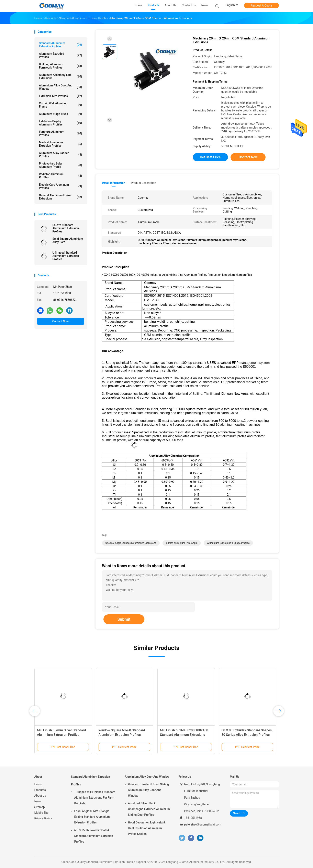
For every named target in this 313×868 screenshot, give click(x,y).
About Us (40, 796)
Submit (124, 619)
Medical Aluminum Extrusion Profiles (61, 144)
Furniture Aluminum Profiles (61, 133)
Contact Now (61, 321)
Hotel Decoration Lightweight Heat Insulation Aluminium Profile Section (147, 828)
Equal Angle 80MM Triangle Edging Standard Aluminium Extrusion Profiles (92, 817)
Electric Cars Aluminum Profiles (61, 186)
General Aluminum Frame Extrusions (61, 197)
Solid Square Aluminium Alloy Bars (68, 240)
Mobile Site (42, 813)
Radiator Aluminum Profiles (61, 176)
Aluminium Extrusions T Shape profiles (228, 543)
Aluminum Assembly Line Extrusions (61, 76)
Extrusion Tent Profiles (61, 96)
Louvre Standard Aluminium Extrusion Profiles (66, 228)
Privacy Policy (43, 818)
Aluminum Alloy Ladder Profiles (61, 155)
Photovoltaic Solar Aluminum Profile (61, 165)
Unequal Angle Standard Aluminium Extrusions (131, 543)
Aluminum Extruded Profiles (61, 55)
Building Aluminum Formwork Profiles (61, 66)
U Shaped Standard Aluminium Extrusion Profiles (66, 256)
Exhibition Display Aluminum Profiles (61, 123)
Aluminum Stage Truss (61, 114)
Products (40, 790)
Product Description (143, 183)
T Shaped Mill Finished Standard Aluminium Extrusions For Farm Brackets (95, 798)
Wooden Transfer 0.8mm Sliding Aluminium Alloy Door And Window (149, 790)
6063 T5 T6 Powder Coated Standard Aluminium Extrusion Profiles (94, 836)
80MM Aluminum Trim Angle (182, 543)
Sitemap (40, 807)
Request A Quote (261, 5)
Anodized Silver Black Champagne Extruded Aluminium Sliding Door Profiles (149, 809)
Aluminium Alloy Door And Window (61, 87)
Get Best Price (210, 157)
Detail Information (114, 183)
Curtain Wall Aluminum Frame (61, 105)
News (38, 801)
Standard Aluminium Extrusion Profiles (61, 45)
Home (38, 784)
